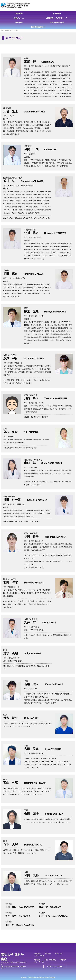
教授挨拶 (19, 14)
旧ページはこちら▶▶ (55, 967)
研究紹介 (19, 23)
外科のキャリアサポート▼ (57, 18)
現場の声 (63, 960)
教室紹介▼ (57, 14)
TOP (2, 30)
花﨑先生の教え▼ (38, 27)
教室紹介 (48, 954)
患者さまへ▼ (19, 18)
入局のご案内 (39, 956)
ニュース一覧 (39, 962)
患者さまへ (59, 954)
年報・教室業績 (50, 960)
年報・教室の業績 (57, 23)
